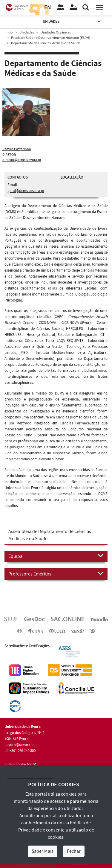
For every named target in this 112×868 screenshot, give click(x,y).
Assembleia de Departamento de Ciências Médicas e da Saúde (50, 535)
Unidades (72, 22)
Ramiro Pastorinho (17, 149)
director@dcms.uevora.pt (22, 160)
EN (47, 8)
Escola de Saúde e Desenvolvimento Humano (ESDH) (51, 38)
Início (9, 32)
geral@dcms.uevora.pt (26, 191)
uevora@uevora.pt (20, 745)
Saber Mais (43, 851)
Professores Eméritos (56, 574)
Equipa (56, 556)
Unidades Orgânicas (56, 32)
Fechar (74, 851)
